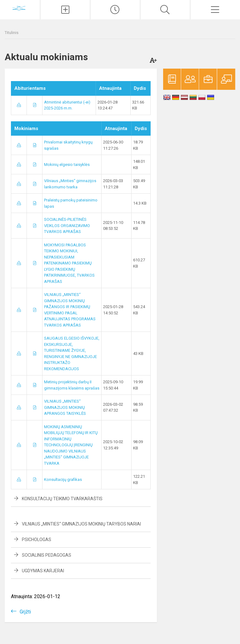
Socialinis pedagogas (47, 555)
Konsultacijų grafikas (63, 479)
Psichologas (37, 540)
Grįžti (25, 612)
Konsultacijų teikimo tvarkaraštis (62, 499)
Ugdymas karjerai (43, 571)
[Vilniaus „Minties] (20, 9)
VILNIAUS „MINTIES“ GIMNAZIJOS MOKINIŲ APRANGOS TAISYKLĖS (65, 407)
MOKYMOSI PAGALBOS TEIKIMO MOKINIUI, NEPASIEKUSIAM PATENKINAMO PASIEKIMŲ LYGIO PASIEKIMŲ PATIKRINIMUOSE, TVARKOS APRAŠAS (69, 263)
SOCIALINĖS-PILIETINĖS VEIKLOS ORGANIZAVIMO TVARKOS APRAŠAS (67, 225)
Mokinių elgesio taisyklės (67, 165)
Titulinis (12, 33)
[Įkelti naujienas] (65, 10)
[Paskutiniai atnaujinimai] (115, 10)
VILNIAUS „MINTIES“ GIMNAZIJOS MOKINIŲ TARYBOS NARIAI (81, 524)
